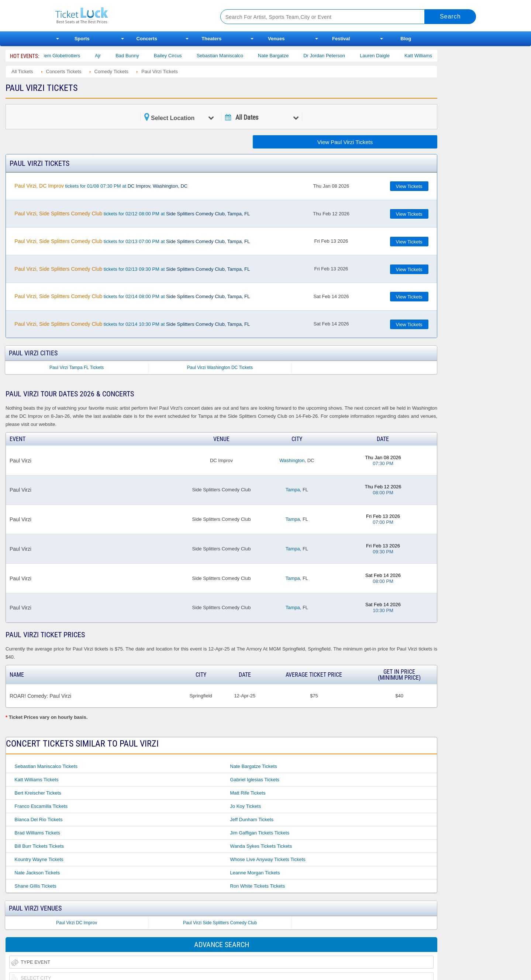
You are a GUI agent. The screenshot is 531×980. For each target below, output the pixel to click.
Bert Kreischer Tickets (38, 793)
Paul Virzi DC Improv (77, 923)
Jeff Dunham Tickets (252, 819)
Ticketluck (129, 16)
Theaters (211, 39)
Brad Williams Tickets (37, 833)
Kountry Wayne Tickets (39, 859)
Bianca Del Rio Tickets (38, 819)
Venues (276, 39)
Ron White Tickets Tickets (257, 886)
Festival (341, 39)
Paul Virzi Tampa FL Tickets (77, 368)
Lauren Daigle (383, 56)
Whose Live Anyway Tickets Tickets (268, 859)
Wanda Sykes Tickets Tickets (261, 846)
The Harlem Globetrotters (61, 56)
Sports (82, 39)
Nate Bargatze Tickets (253, 766)
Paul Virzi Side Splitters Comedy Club (220, 923)
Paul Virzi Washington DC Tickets (220, 368)
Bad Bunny (135, 56)
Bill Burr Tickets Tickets (39, 846)
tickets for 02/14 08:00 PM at (132, 296)
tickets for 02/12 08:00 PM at (132, 214)
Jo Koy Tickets (245, 806)
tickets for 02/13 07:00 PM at (132, 241)
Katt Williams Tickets (36, 780)
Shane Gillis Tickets (35, 886)
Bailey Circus (176, 56)
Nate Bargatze (281, 56)
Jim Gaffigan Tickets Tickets (260, 833)
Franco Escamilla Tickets (41, 806)
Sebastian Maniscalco (228, 56)
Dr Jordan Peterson (332, 56)
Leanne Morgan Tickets (255, 873)
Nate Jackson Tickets (37, 873)
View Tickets (409, 186)
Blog (406, 39)
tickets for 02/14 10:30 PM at (132, 324)
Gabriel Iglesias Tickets (255, 780)
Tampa (293, 490)
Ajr (106, 56)
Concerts (147, 39)
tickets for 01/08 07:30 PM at (101, 186)
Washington (292, 460)
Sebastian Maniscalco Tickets (46, 766)
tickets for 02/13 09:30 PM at (132, 269)
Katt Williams (426, 56)
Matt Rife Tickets (248, 793)
